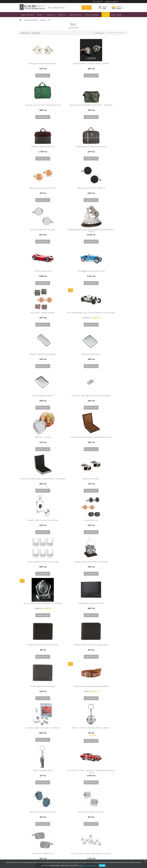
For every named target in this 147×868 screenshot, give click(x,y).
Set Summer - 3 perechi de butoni (37, 230)
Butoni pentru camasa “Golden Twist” (37, 147)
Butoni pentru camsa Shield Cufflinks (73, 562)
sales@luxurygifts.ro (112, 2)
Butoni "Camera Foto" (37, 354)
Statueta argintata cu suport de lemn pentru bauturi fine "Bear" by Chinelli (37, 189)
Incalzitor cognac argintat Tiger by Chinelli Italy (73, 396)
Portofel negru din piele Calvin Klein (37, 437)
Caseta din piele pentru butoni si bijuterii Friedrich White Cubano (110, 314)
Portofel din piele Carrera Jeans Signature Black (110, 437)
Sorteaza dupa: (99, 33)
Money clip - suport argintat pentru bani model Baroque (110, 272)
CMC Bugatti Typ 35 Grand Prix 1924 (110, 188)
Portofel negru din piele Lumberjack (37, 479)
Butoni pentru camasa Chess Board (110, 562)
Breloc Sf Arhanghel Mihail (73, 520)
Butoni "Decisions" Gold (37, 686)
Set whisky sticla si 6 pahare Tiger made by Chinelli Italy (73, 604)
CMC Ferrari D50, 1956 (73, 188)
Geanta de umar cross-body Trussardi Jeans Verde (110, 64)
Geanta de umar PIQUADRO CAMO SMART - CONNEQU (37, 106)
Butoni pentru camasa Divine (37, 603)
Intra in (103, 7)
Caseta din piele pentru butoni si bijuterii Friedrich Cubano (73, 314)
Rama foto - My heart (37, 313)
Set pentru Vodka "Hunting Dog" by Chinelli (73, 354)
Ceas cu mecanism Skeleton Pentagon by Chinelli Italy (110, 397)
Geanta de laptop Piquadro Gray (73, 105)
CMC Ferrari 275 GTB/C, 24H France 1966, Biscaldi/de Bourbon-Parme (110, 521)
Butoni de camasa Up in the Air (73, 728)
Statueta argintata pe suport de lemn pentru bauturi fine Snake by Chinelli (73, 770)
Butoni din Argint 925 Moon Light (110, 147)
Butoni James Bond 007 (73, 686)
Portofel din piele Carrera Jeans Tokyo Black (73, 437)
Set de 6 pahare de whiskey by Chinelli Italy (37, 396)
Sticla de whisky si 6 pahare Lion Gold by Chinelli (73, 645)
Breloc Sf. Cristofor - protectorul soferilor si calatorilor (37, 521)
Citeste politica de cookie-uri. (88, 866)
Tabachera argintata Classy (37, 271)
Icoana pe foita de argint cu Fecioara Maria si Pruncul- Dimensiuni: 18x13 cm (110, 604)
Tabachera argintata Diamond (73, 271)
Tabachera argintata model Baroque (110, 230)
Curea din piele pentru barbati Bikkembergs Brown (73, 479)
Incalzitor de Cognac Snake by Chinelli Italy (110, 769)
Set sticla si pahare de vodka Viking (37, 645)
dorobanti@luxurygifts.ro (86, 810)
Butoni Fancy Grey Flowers (110, 686)
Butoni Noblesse (37, 728)
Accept (102, 866)
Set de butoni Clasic (110, 354)
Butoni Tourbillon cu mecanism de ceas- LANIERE (73, 64)
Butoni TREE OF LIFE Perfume (110, 645)
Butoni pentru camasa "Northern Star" (37, 64)
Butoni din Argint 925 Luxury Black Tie (73, 147)
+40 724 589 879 (57, 807)
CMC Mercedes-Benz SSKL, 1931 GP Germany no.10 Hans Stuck (73, 230)
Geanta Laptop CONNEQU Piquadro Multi (110, 105)
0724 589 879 (98, 2)
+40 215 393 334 (84, 807)
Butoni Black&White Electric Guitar (110, 728)
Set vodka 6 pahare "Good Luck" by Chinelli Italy (110, 479)
